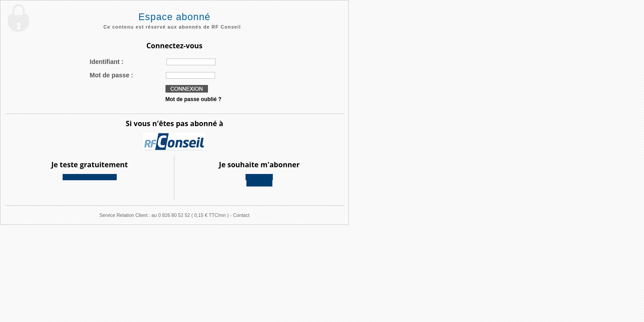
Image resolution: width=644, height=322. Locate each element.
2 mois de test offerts (90, 177)
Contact (241, 215)
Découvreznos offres (259, 180)
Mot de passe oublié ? (193, 99)
